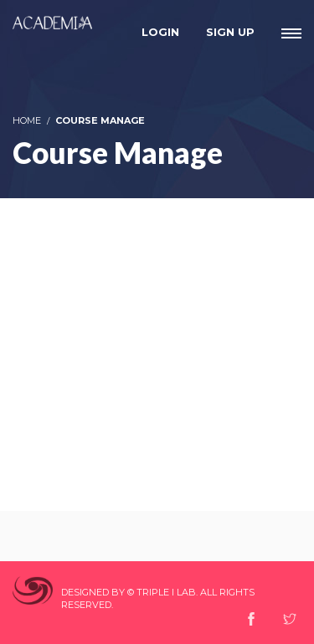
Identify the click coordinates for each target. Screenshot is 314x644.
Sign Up (230, 32)
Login (160, 32)
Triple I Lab (166, 592)
